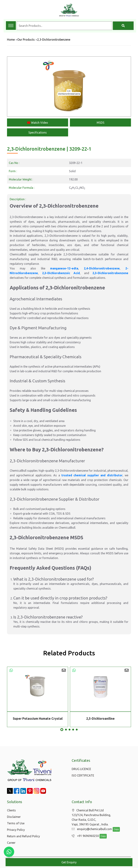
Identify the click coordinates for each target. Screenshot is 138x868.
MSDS (101, 123)
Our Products (26, 40)
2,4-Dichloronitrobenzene (102, 268)
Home (11, 40)
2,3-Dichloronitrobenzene (110, 273)
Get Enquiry (69, 862)
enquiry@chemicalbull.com (91, 829)
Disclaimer (14, 817)
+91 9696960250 (84, 836)
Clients (11, 810)
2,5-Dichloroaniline (100, 718)
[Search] (123, 26)
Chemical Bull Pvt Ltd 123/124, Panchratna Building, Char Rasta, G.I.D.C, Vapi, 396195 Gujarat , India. (91, 817)
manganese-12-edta (64, 268)
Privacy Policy (16, 830)
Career (11, 843)
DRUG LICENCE (81, 769)
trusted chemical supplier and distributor (92, 475)
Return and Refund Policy (23, 836)
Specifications (38, 132)
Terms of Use (16, 823)
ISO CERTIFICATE (83, 775)
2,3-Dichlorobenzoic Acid (61, 273)
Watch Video (38, 123)
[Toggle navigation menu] (11, 26)
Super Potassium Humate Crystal (38, 718)
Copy (114, 829)
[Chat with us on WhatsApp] (9, 852)
